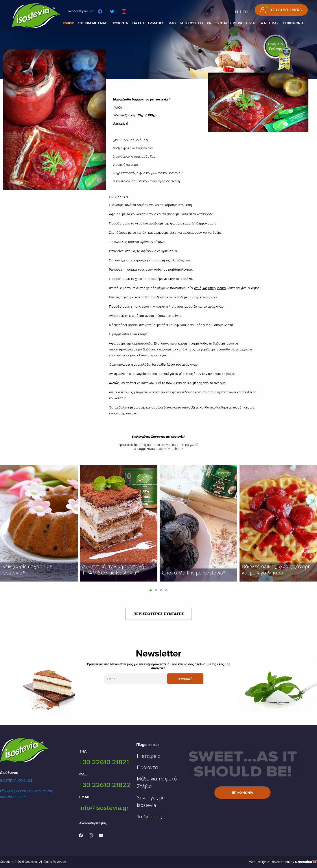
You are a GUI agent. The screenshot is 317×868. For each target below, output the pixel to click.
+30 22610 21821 (104, 762)
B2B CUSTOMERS (286, 10)
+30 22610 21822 (105, 785)
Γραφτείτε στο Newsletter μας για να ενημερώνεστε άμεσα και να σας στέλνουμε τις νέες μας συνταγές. (158, 666)
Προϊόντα (147, 768)
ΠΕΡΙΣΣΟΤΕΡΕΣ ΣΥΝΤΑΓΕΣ (159, 614)
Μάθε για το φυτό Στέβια (157, 783)
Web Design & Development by (283, 862)
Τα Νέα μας (149, 817)
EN (245, 12)
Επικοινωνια (242, 793)
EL (237, 12)
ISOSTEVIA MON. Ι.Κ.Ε (16, 780)
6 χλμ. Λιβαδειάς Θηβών (19, 791)
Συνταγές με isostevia (151, 802)
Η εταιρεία (149, 756)
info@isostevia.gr (104, 808)
